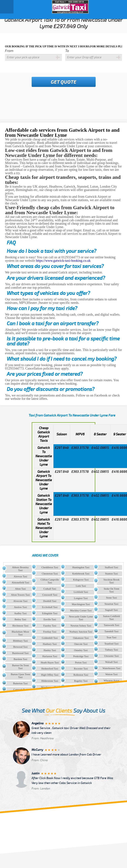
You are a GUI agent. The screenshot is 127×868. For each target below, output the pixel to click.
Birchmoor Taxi (20, 626)
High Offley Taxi (50, 675)
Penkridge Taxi (81, 656)
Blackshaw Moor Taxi (20, 633)
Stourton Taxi (111, 604)
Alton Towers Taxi (20, 595)
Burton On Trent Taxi (20, 667)
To (67, 51)
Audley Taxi (20, 613)
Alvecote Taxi (20, 601)
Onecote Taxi (81, 644)
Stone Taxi (111, 598)
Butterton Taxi (20, 683)
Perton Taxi (81, 663)
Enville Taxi (50, 619)
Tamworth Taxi (111, 625)
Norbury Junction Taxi (81, 632)
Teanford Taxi (111, 644)
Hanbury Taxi (50, 644)
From (9, 51)
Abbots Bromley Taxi (20, 569)
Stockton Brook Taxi (112, 581)
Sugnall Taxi (111, 610)
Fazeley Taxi (50, 626)
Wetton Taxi (111, 674)
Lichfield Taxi (81, 592)
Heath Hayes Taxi (50, 663)
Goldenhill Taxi (50, 638)
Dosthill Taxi (50, 601)
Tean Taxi (111, 637)
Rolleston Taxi (81, 675)
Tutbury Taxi (111, 650)
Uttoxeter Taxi (112, 656)
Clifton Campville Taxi (50, 581)
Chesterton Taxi (50, 574)
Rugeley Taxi (81, 681)
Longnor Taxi (81, 598)
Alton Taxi (20, 589)
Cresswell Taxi (50, 595)
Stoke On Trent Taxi (111, 590)
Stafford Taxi (111, 567)
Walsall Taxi (112, 662)
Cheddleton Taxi (50, 567)
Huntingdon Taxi (81, 567)
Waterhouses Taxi (111, 668)
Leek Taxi (81, 586)
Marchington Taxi (81, 604)
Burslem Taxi (20, 659)
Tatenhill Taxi (111, 631)
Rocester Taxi (81, 669)
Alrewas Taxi (20, 576)
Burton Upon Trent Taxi (20, 676)
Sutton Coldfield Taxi (111, 618)
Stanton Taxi (111, 574)
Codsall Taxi (50, 589)
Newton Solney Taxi (81, 626)
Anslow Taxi (20, 607)
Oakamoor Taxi (81, 638)
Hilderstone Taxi (50, 681)
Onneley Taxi (81, 650)
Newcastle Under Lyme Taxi (81, 618)
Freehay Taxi (50, 632)
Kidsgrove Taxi (81, 580)
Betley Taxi (20, 619)
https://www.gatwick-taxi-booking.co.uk (63, 261)
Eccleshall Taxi (50, 607)
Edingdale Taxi (50, 613)
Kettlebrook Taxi (81, 574)
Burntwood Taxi (20, 653)
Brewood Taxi (20, 647)
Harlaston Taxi (50, 656)
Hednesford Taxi (50, 669)
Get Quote (64, 82)
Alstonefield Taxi (20, 583)
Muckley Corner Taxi (81, 610)
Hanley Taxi (50, 650)
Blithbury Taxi (20, 641)
